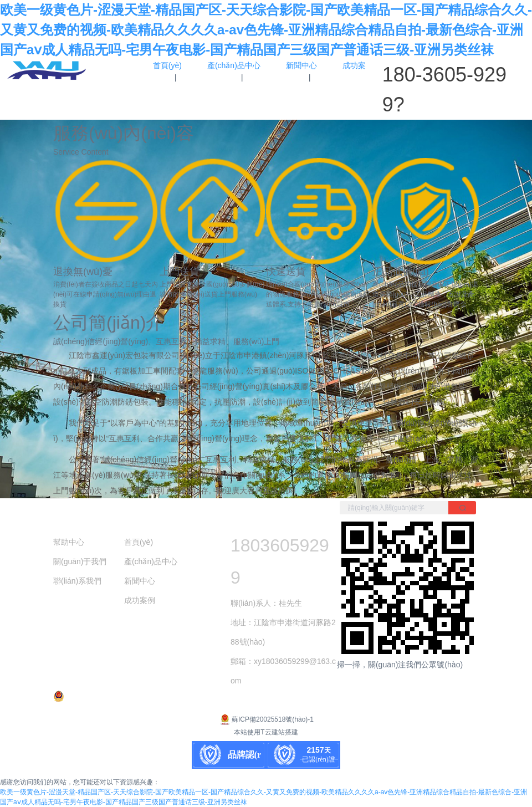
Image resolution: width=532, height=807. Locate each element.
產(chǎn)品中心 (151, 561)
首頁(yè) (139, 542)
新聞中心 (140, 581)
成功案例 (140, 600)
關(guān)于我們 (80, 561)
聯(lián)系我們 (77, 581)
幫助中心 (69, 542)
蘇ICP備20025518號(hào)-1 (266, 719)
